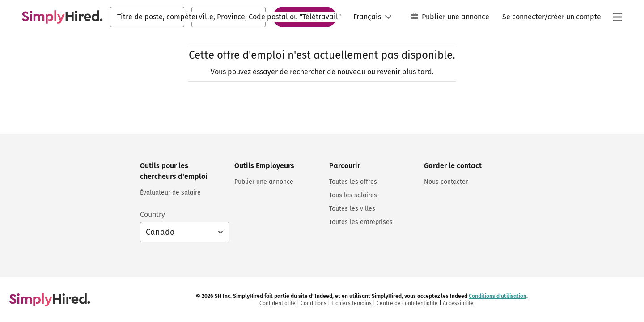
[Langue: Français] (373, 17)
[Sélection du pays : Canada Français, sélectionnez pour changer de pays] (185, 232)
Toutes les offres (353, 182)
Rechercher (305, 17)
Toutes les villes (352, 209)
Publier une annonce (450, 17)
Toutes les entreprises (361, 222)
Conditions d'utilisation (498, 296)
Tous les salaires (353, 195)
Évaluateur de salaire (170, 193)
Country (153, 214)
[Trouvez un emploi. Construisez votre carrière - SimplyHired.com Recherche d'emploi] (62, 17)
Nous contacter (446, 182)
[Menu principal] (617, 17)
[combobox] (147, 17)
